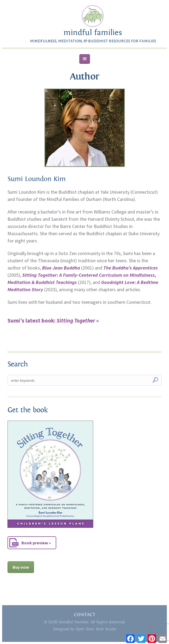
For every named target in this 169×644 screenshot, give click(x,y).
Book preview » (36, 543)
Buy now (21, 567)
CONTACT (85, 615)
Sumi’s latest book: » (53, 321)
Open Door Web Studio (96, 629)
